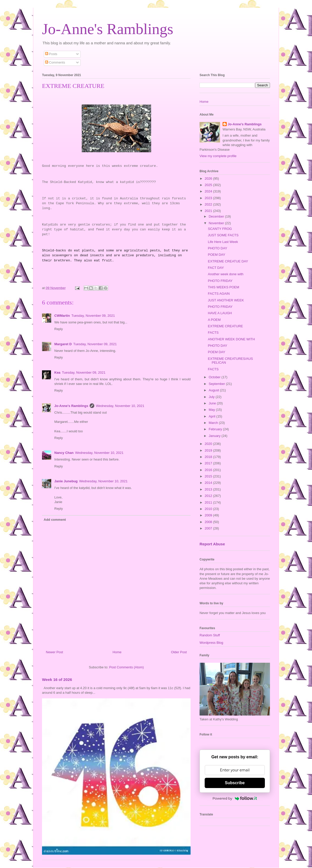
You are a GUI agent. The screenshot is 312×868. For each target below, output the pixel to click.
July (212, 397)
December (217, 216)
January (215, 436)
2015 (209, 476)
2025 (209, 185)
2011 (209, 502)
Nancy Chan (64, 453)
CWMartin (62, 316)
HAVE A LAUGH (220, 313)
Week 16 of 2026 (57, 680)
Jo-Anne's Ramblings (108, 29)
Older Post (179, 652)
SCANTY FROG (220, 229)
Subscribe (235, 783)
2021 (209, 211)
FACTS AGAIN (219, 294)
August (214, 390)
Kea (57, 372)
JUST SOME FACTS (223, 235)
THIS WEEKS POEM (223, 287)
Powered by (235, 798)
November (217, 223)
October (215, 377)
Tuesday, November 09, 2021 (93, 316)
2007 (209, 528)
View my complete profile (218, 156)
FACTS (213, 333)
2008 (209, 522)
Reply (59, 329)
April (213, 416)
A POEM (214, 320)
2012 (209, 496)
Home (117, 652)
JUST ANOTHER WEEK (226, 300)
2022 (209, 204)
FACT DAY (216, 268)
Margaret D (63, 344)
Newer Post (54, 652)
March (214, 423)
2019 (209, 450)
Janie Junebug (66, 481)
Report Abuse (212, 544)
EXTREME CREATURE (225, 326)
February (216, 429)
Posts (51, 54)
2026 (209, 178)
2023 (209, 198)
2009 (209, 515)
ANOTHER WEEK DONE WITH (231, 339)
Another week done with (226, 274)
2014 (209, 483)
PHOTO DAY (217, 248)
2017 (209, 463)
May (212, 410)
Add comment (55, 520)
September (217, 384)
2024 (209, 191)
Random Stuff (210, 635)
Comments (55, 62)
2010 (209, 509)
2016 (209, 470)
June (213, 403)
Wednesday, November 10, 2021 (120, 406)
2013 (209, 489)
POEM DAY (216, 255)
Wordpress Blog (211, 643)
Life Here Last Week (223, 242)
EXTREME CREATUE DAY (228, 261)
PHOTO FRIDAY (220, 281)
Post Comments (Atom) (126, 667)
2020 (209, 444)
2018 (209, 457)
